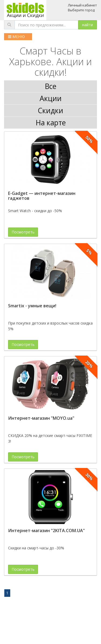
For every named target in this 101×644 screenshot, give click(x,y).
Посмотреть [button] (23, 232)
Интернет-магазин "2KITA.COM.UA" (46, 531)
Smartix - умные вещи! (32, 306)
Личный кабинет (82, 5)
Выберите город (81, 10)
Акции (51, 98)
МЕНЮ (16, 37)
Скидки (50, 111)
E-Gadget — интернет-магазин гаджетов (42, 196)
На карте (51, 123)
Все (50, 86)
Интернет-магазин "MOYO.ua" (41, 418)
